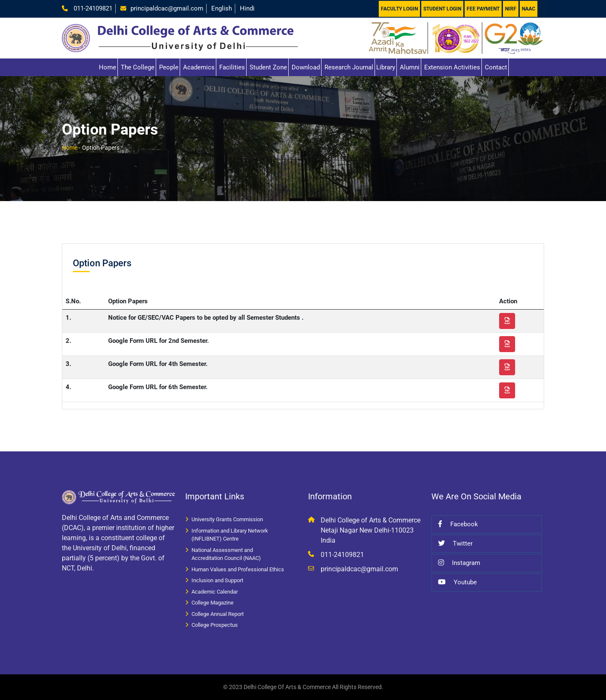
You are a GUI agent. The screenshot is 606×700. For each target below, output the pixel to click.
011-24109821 (92, 8)
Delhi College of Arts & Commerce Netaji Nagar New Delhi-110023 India (371, 530)
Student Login (442, 9)
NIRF (511, 9)
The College (138, 67)
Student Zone (268, 67)
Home (108, 67)
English (222, 8)
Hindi (247, 8)
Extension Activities (452, 67)
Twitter (455, 544)
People (169, 67)
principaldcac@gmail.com (167, 8)
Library (386, 67)
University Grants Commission (227, 519)
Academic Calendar (215, 592)
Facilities (232, 67)
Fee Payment (483, 9)
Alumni (410, 67)
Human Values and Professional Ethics (238, 569)
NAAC (529, 9)
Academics (199, 67)
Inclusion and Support (217, 580)
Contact (496, 67)
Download (306, 67)
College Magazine (213, 603)
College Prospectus (215, 625)
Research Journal (349, 67)
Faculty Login (399, 9)
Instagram (459, 563)
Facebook (458, 524)
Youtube (457, 582)
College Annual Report (218, 614)
